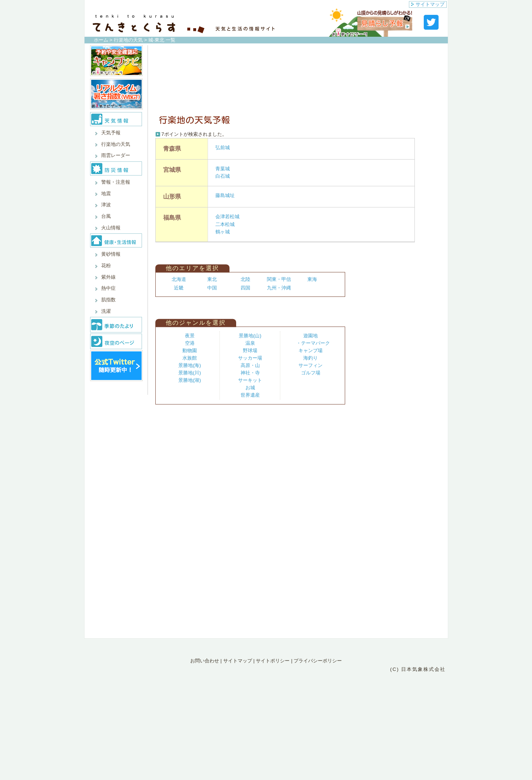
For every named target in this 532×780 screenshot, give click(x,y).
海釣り (310, 358)
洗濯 (106, 311)
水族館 (190, 358)
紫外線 (108, 277)
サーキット (250, 380)
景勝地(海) (190, 365)
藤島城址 (225, 195)
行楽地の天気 (128, 40)
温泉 (250, 343)
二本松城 (225, 224)
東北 (212, 279)
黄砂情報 (111, 254)
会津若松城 (227, 217)
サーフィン (310, 365)
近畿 (179, 288)
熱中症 (108, 288)
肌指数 (108, 300)
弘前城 (223, 148)
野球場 (250, 350)
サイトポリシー (273, 661)
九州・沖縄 (279, 288)
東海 (312, 279)
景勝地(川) (190, 373)
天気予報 (111, 133)
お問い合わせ (205, 661)
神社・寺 (250, 373)
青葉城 (223, 169)
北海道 (179, 279)
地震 (106, 194)
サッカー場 (250, 358)
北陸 (245, 279)
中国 (212, 288)
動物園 (190, 350)
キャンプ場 (310, 350)
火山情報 (111, 228)
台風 (106, 216)
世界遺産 (250, 395)
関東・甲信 (279, 279)
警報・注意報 (116, 182)
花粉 (106, 266)
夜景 (190, 336)
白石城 (223, 176)
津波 (106, 205)
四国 (245, 288)
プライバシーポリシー (318, 661)
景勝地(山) (250, 336)
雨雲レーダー (116, 155)
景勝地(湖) (190, 380)
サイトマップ (428, 4)
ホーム (101, 40)
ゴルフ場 (311, 373)
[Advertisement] (296, 79)
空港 (190, 343)
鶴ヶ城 (223, 232)
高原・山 (250, 365)
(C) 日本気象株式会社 (418, 669)
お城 (250, 388)
